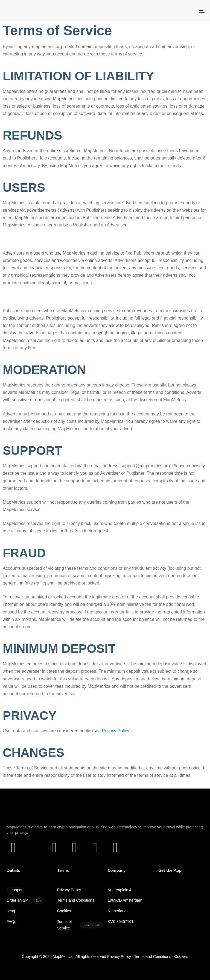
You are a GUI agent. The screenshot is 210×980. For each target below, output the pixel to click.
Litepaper (14, 890)
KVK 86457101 (121, 922)
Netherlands (118, 911)
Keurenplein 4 (119, 890)
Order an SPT (25, 901)
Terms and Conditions (76, 900)
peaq (11, 911)
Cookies (64, 911)
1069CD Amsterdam (125, 900)
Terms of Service (80, 925)
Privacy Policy (69, 890)
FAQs (11, 922)
